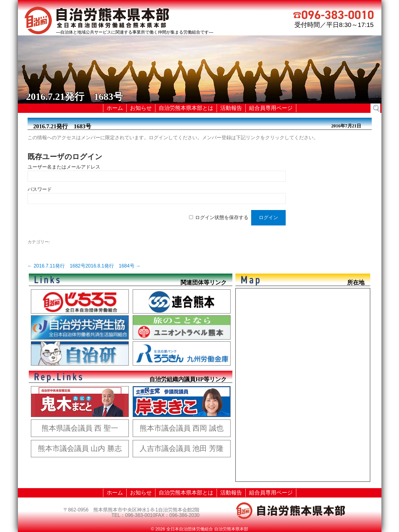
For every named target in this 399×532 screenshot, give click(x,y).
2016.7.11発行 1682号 (57, 266)
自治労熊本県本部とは (186, 108)
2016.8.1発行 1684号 (113, 266)
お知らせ (141, 108)
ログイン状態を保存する (222, 217)
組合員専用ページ (271, 108)
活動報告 (231, 108)
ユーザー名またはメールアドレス (64, 167)
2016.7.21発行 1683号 (62, 126)
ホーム (115, 108)
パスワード (40, 189)
